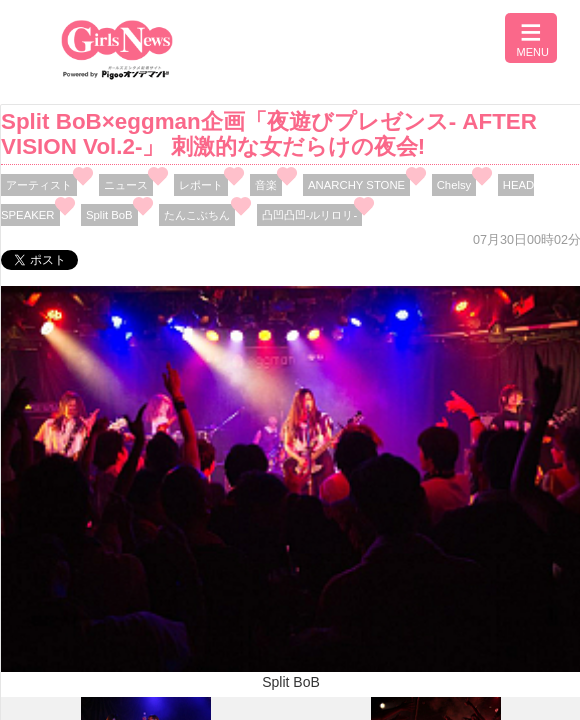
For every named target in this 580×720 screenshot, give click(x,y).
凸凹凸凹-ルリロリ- (310, 215)
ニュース (126, 185)
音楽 (266, 185)
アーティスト (39, 185)
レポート (201, 185)
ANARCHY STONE (356, 185)
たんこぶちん (197, 215)
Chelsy (454, 185)
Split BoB (109, 215)
